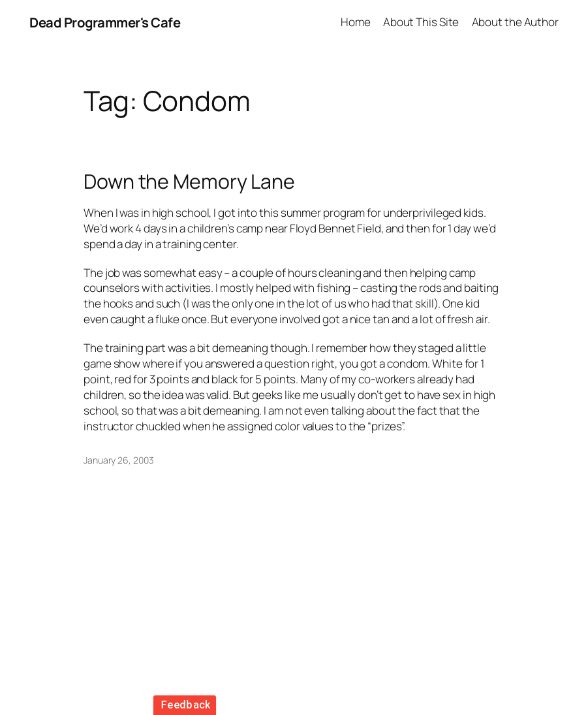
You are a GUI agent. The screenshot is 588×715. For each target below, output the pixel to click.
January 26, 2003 (118, 460)
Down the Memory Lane (189, 182)
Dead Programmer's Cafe (105, 22)
